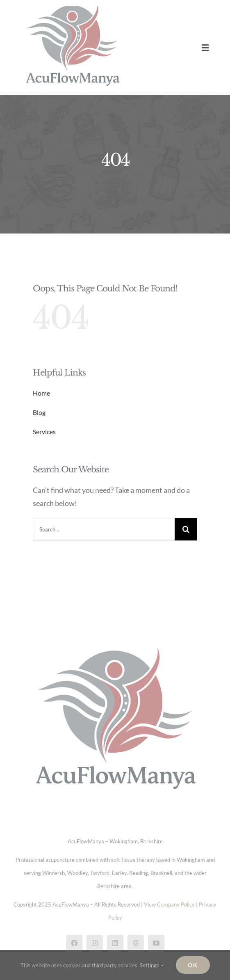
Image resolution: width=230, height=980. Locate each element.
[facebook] (74, 943)
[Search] (186, 529)
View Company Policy (169, 904)
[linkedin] (115, 943)
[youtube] (156, 943)
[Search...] (104, 529)
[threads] (136, 943)
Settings (152, 965)
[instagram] (95, 943)
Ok (193, 965)
